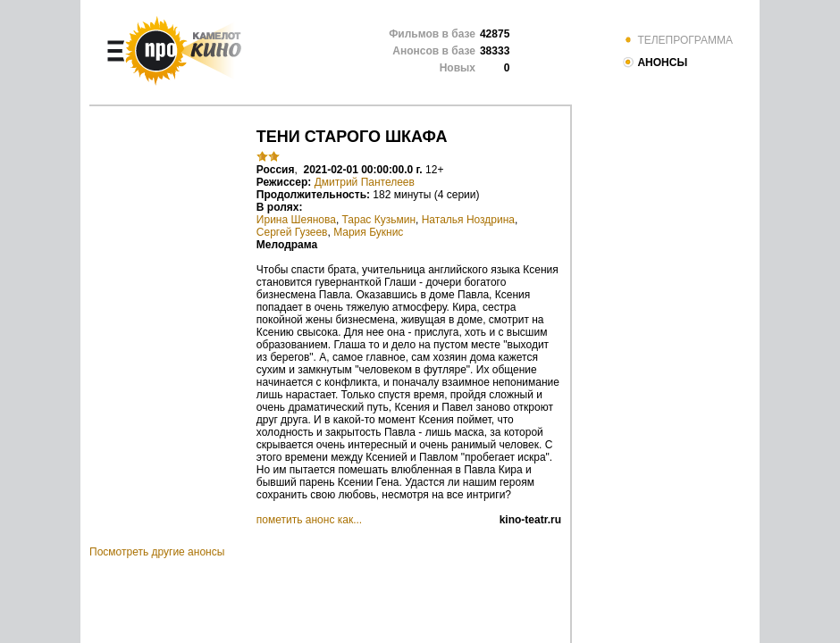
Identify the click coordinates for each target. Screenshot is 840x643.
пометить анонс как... (309, 520)
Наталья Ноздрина (468, 220)
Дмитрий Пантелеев (365, 182)
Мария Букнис (368, 232)
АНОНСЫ (655, 63)
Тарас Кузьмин (379, 220)
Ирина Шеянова (296, 220)
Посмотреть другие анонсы (157, 552)
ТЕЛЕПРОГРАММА (677, 40)
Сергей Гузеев (292, 232)
